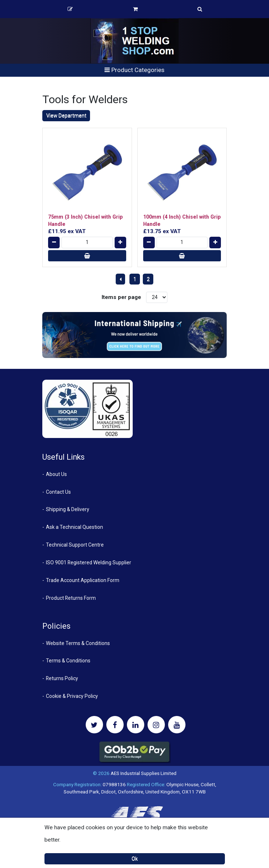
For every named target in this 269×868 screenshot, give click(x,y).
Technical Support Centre (75, 545)
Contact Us (58, 492)
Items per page (121, 297)
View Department (66, 115)
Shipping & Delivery (68, 509)
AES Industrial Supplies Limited (144, 773)
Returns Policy (62, 678)
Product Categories (134, 70)
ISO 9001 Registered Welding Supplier (89, 562)
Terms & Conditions (68, 661)
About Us (56, 474)
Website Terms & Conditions (78, 643)
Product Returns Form (71, 598)
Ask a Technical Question (74, 527)
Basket (135, 9)
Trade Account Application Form (83, 580)
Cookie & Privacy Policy (72, 696)
